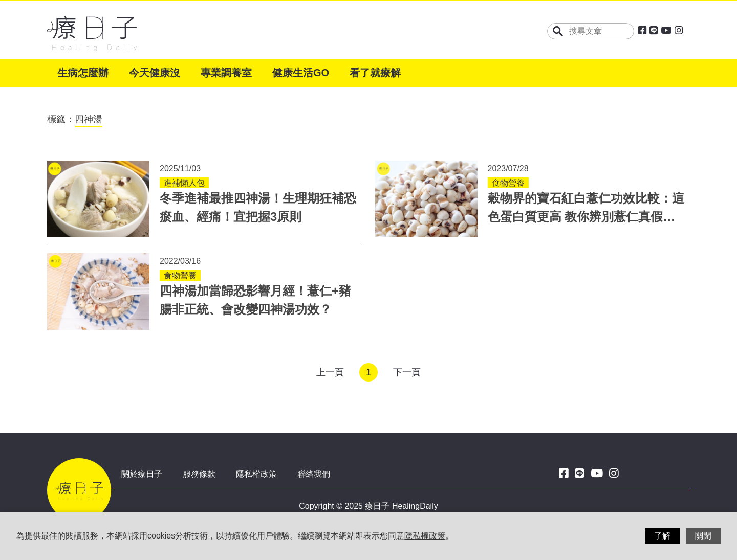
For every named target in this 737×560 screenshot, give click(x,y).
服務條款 (199, 474)
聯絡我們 (314, 474)
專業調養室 (226, 73)
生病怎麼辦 (83, 73)
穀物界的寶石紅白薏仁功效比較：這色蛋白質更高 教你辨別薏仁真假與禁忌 (586, 217)
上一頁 (330, 372)
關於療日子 (142, 474)
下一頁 (407, 372)
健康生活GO (301, 73)
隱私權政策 (256, 474)
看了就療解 (375, 73)
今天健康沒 (155, 73)
